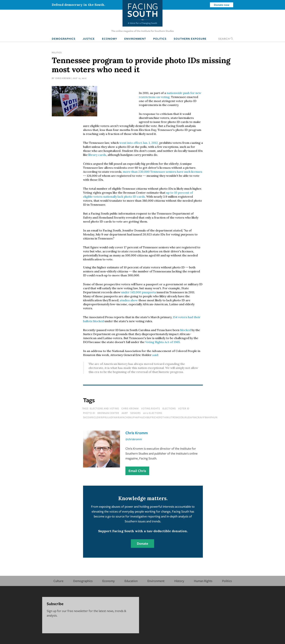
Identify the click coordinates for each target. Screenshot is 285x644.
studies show (129, 300)
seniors (135, 413)
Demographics (64, 39)
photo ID (89, 413)
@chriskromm (134, 439)
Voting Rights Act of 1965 (162, 342)
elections (169, 408)
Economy (110, 39)
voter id (184, 408)
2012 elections (153, 413)
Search (226, 39)
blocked (186, 330)
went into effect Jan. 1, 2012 (139, 143)
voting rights (150, 408)
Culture (58, 581)
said (155, 355)
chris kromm (130, 408)
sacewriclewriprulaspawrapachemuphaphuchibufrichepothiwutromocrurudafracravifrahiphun (150, 417)
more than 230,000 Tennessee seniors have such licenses (163, 172)
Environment (135, 39)
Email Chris (137, 471)
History (179, 581)
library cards (97, 155)
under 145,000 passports (139, 292)
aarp (125, 413)
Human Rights (203, 581)
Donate (142, 543)
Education (131, 581)
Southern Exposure (190, 39)
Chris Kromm (63, 78)
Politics (160, 39)
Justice (89, 39)
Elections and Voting (104, 408)
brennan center (108, 413)
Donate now (222, 5)
